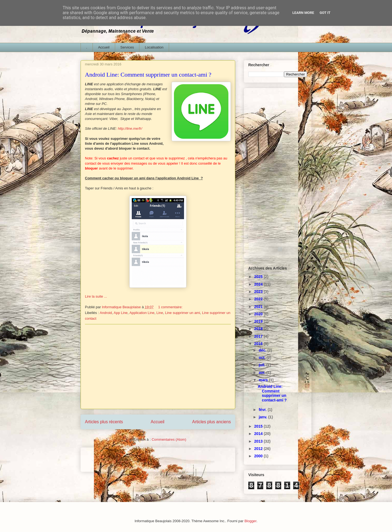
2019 (259, 321)
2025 (259, 277)
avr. (262, 373)
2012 (259, 449)
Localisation (154, 47)
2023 (259, 292)
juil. (262, 365)
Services (127, 47)
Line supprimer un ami (183, 313)
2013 (259, 441)
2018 (259, 329)
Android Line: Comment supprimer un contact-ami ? (148, 75)
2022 (259, 299)
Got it (325, 13)
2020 (259, 314)
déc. (263, 350)
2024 (259, 284)
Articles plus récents (104, 422)
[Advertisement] (158, 367)
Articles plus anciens (212, 422)
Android (106, 313)
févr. (263, 410)
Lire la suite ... (96, 296)
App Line (121, 313)
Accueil (104, 47)
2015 (259, 426)
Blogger (250, 521)
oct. (263, 358)
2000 (259, 456)
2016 (259, 344)
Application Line (142, 313)
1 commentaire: (171, 307)
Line (160, 313)
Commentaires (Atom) (169, 439)
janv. (263, 417)
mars (264, 380)
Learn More (303, 13)
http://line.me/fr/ (131, 129)
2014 (259, 434)
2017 (259, 336)
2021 (259, 307)
